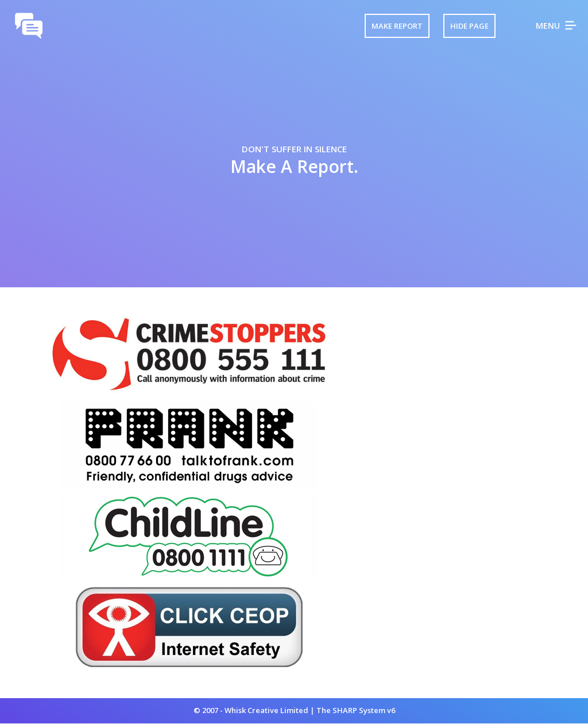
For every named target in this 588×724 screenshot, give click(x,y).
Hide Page (469, 26)
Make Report (397, 26)
